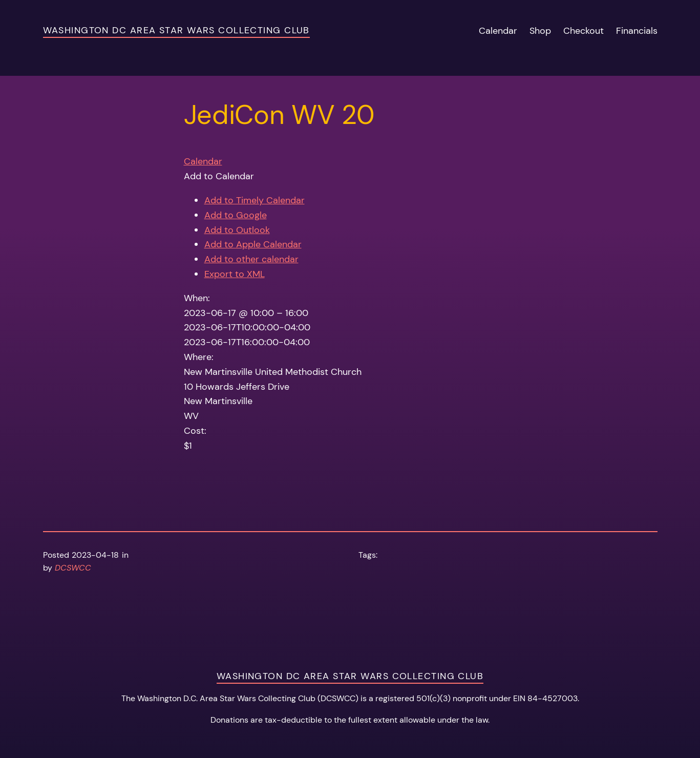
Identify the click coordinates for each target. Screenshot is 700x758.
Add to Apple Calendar (253, 244)
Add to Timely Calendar (254, 200)
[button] (219, 176)
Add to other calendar (251, 259)
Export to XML (235, 274)
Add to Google (236, 215)
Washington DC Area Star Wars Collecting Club (176, 30)
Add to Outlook (237, 230)
